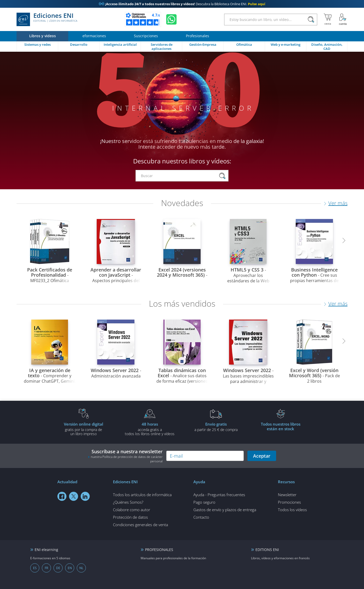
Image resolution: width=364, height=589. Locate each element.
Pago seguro (204, 502)
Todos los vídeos (292, 510)
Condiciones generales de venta (141, 525)
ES (35, 568)
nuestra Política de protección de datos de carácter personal (127, 459)
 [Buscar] (311, 20)
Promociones (289, 502)
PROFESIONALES (159, 550)
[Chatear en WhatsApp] (171, 19)
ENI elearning (46, 550)
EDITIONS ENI (267, 550)
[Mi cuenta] (343, 19)
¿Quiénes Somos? (128, 502)
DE (58, 568)
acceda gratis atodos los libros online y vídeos (150, 429)
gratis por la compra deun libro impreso (84, 429)
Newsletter (287, 495)
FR (46, 568)
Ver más (338, 203)
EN (70, 568)
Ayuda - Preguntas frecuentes (219, 495)
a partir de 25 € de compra (216, 427)
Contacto (201, 517)
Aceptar (262, 456)
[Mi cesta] (328, 19)
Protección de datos (130, 517)
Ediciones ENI (47, 19)
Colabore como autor (132, 510)
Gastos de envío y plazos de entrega (225, 510)
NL (81, 568)
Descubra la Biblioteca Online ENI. (182, 4)
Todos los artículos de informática (142, 495)
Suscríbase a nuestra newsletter (125, 456)
